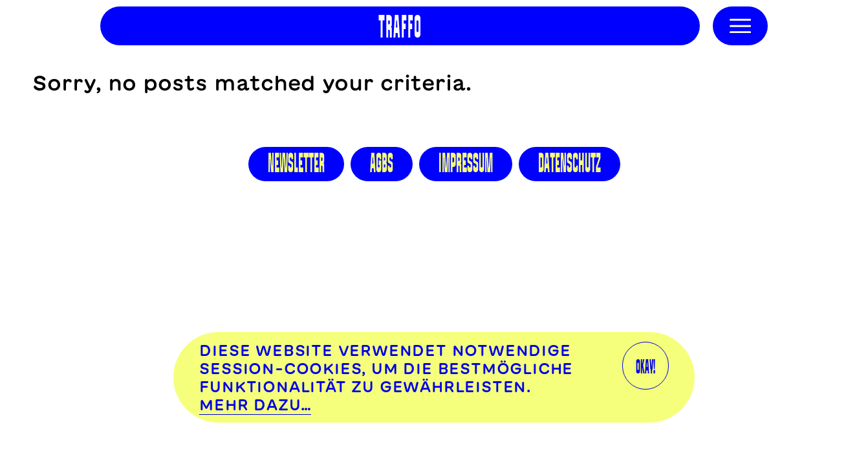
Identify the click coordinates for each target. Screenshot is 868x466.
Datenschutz (570, 163)
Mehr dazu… (255, 405)
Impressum (466, 163)
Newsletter (296, 163)
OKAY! (646, 366)
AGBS (382, 163)
